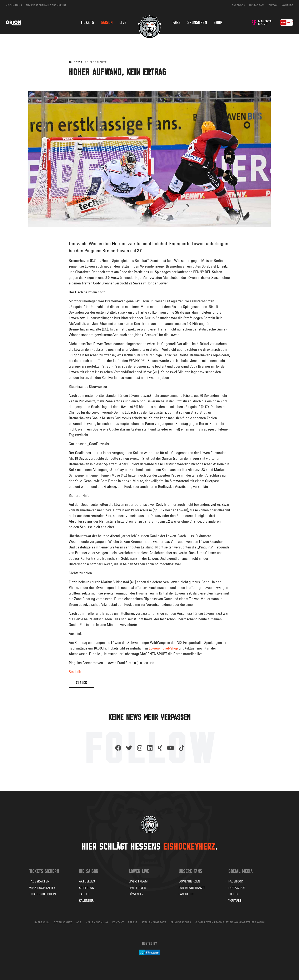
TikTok (233, 894)
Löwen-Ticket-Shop (164, 648)
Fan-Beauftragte (192, 888)
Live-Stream (138, 881)
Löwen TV (136, 894)
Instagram (237, 888)
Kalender (86, 901)
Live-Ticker (137, 888)
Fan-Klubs (186, 894)
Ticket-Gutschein (43, 894)
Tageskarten (39, 881)
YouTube (235, 901)
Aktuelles (87, 881)
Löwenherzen (189, 881)
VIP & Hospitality (42, 888)
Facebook (236, 881)
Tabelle (85, 894)
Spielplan (87, 888)
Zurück (81, 683)
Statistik (75, 672)
